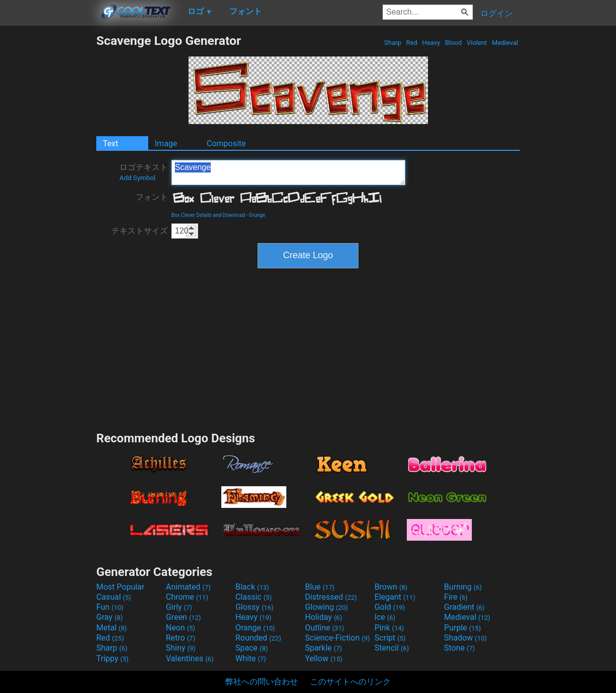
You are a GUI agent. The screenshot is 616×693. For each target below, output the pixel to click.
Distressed (331, 597)
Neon (180, 628)
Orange (255, 628)
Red (412, 43)
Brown (391, 587)
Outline (325, 628)
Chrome (187, 597)
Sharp (393, 43)
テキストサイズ (140, 231)
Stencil (392, 648)
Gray (109, 617)
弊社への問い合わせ (262, 682)
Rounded (258, 638)
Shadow (466, 638)
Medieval (505, 43)
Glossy (255, 607)
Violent (477, 43)
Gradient (464, 607)
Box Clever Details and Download (208, 215)
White (251, 658)
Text (110, 143)
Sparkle (323, 648)
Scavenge (288, 172)
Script (390, 638)
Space (252, 648)
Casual (114, 597)
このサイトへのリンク (350, 682)
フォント (152, 197)
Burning (463, 587)
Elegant (395, 597)
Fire (456, 597)
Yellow (324, 658)
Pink (389, 628)
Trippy (112, 658)
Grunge (257, 215)
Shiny (181, 648)
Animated (188, 587)
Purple (463, 628)
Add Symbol (137, 178)
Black (252, 587)
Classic (254, 597)
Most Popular (120, 587)
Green (183, 617)
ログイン (497, 13)
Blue (320, 587)
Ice (385, 617)
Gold (390, 607)
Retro (180, 638)
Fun (110, 607)
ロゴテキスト (144, 172)
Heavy (431, 43)
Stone (459, 648)
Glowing (326, 607)
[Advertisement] (48, 185)
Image (166, 143)
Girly (179, 607)
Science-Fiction (337, 638)
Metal (112, 628)
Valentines (190, 658)
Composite (226, 143)
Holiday (324, 617)
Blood (453, 43)
